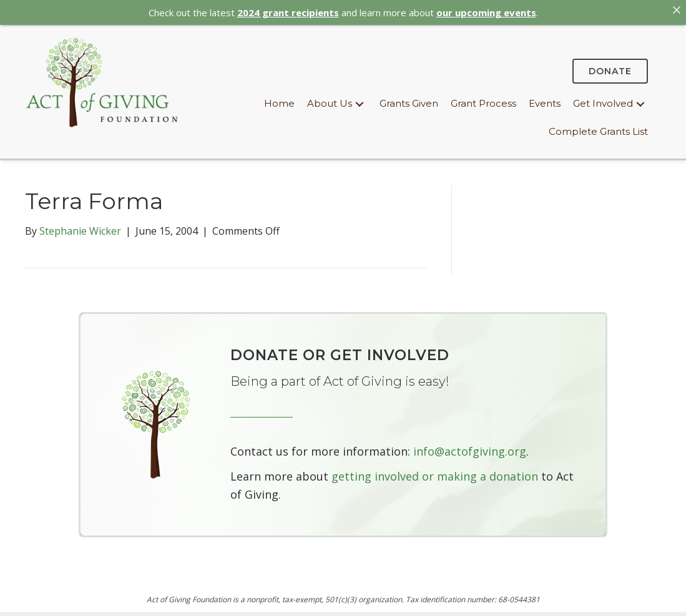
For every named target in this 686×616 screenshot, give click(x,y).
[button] (360, 100)
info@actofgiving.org (470, 447)
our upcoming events (486, 12)
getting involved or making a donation (435, 472)
